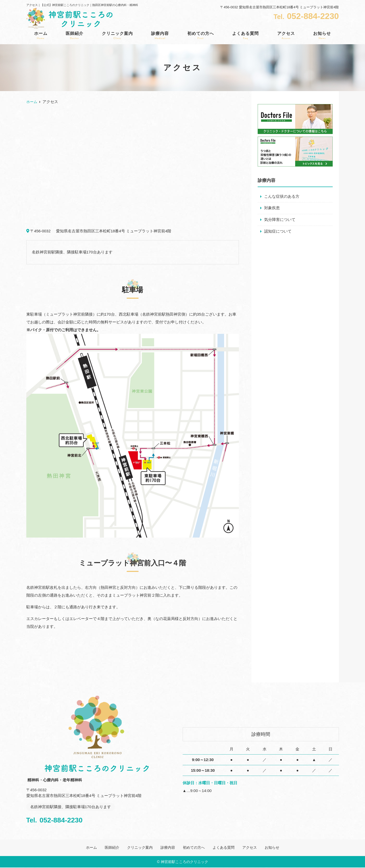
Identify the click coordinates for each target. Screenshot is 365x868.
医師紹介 (75, 36)
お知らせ (322, 36)
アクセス (286, 36)
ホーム (41, 36)
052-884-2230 (61, 819)
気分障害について (280, 220)
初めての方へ (201, 36)
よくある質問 (245, 36)
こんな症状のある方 (282, 197)
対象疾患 (272, 208)
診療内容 (160, 36)
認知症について (278, 232)
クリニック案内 (117, 36)
